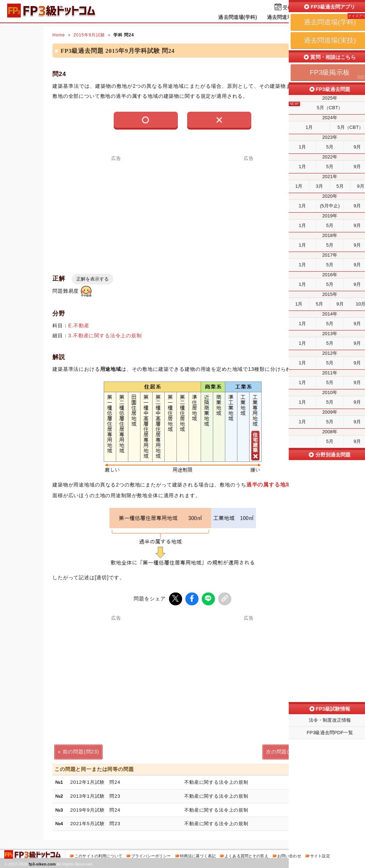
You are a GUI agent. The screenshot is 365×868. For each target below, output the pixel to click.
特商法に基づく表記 (198, 855)
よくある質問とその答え (246, 855)
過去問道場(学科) (238, 17)
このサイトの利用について (98, 855)
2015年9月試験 (89, 35)
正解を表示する (92, 279)
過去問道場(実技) (286, 17)
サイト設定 (320, 855)
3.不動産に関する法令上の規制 (105, 335)
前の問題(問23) (81, 751)
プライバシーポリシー (151, 855)
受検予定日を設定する (308, 8)
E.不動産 (79, 325)
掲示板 (323, 17)
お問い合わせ (289, 855)
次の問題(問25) (284, 751)
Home (59, 35)
